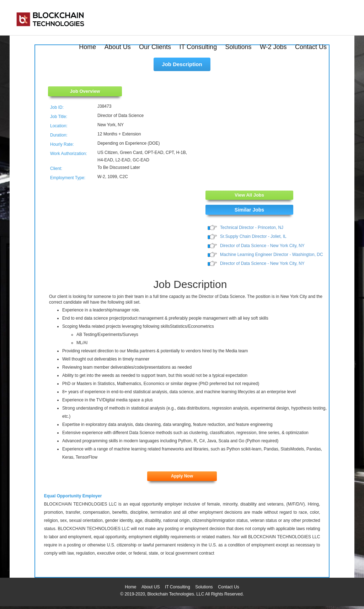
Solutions (239, 47)
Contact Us (311, 47)
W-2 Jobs (273, 47)
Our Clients (155, 47)
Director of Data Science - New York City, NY (262, 246)
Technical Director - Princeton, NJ (252, 228)
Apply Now (182, 476)
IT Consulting (198, 47)
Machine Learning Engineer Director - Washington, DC (272, 255)
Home (87, 47)
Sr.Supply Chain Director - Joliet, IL (253, 236)
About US (151, 587)
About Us (118, 47)
